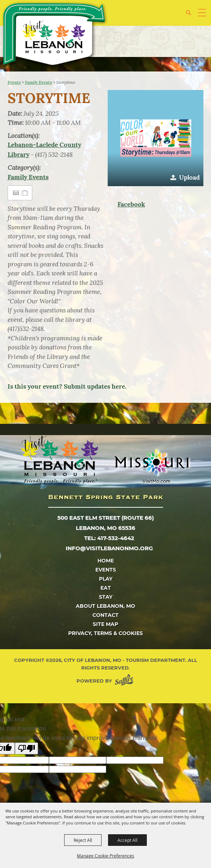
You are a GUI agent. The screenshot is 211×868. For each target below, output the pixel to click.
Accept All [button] (127, 840)
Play (106, 579)
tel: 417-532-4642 (109, 538)
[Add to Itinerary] (25, 193)
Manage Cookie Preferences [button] (105, 856)
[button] (191, 15)
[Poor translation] (26, 748)
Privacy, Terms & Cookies (105, 633)
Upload (189, 177)
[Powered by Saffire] (125, 681)
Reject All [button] (83, 840)
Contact (105, 615)
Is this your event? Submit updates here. (67, 386)
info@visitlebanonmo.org (109, 548)
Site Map (105, 624)
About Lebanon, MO (105, 606)
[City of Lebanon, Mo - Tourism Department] (55, 35)
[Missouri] (151, 466)
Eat (106, 588)
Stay (106, 597)
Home (106, 561)
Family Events (38, 82)
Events (14, 82)
